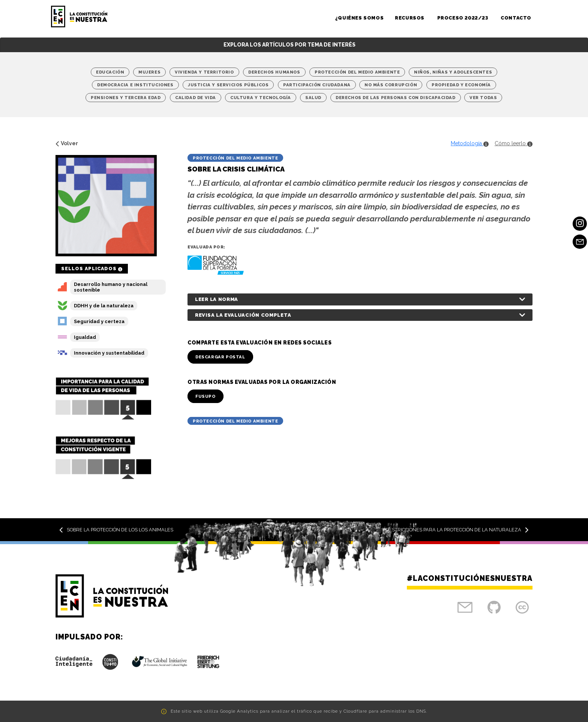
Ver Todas (483, 98)
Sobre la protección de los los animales (116, 530)
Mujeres (149, 72)
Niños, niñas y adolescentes (453, 72)
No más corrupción (391, 85)
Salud (313, 98)
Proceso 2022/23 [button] (463, 18)
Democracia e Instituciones (135, 85)
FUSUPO (205, 396)
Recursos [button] (410, 18)
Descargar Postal (220, 357)
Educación (110, 72)
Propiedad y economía (461, 85)
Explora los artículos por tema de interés (289, 45)
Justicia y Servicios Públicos (228, 85)
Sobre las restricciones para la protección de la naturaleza (444, 530)
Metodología (470, 143)
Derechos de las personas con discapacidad (396, 98)
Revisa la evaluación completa (243, 315)
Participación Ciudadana (317, 85)
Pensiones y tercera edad (126, 98)
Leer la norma (217, 299)
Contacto (516, 18)
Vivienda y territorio (204, 72)
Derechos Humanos (274, 72)
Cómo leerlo (514, 143)
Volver (67, 143)
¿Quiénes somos (359, 18)
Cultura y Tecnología (261, 98)
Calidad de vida (196, 98)
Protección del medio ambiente (357, 72)
